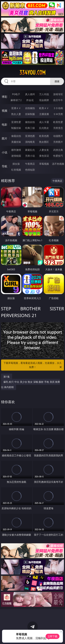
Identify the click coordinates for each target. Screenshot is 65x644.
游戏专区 (58, 94)
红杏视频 (16, 170)
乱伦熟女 (44, 128)
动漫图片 (58, 136)
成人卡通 (44, 122)
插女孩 (16, 164)
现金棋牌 (44, 100)
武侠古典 (58, 150)
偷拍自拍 (30, 122)
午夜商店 (30, 164)
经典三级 (30, 128)
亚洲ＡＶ (16, 108)
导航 (5, 166)
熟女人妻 (16, 114)
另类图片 (58, 142)
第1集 (7, 377)
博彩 (5, 97)
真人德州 (30, 94)
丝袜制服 (30, 114)
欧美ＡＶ (44, 108)
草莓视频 (44, 164)
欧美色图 (44, 136)
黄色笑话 (44, 156)
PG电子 (16, 94)
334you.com (32, 73)
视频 (5, 111)
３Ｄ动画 (58, 108)
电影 (5, 125)
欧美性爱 (58, 122)
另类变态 (58, 128)
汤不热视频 (58, 164)
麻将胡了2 (16, 100)
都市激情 (16, 150)
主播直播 (44, 114)
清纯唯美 (30, 142)
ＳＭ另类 (58, 114)
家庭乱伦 (30, 150)
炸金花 (30, 100)
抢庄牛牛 (58, 100)
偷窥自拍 (16, 136)
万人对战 (44, 94)
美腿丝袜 (16, 142)
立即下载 (53, 636)
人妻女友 (44, 150)
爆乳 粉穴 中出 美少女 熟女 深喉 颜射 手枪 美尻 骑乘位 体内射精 (31, 384)
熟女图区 (44, 142)
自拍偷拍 (30, 108)
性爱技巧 (58, 156)
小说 (5, 152)
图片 (5, 138)
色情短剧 (30, 170)
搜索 (57, 81)
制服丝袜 (16, 128)
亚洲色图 (30, 136)
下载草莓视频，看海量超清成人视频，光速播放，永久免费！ (33, 365)
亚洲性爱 (16, 122)
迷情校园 (16, 156)
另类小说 (30, 156)
